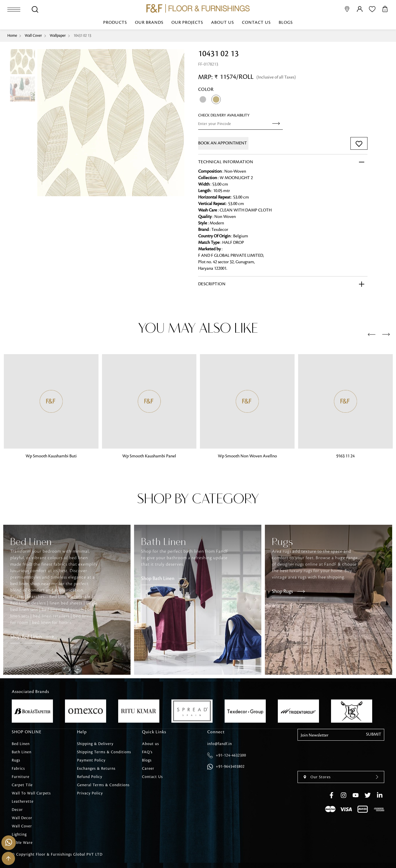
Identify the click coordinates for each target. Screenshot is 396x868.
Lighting (19, 834)
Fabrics (18, 769)
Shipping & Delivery (95, 744)
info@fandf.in (220, 744)
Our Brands (149, 23)
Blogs (286, 23)
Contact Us (256, 23)
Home (12, 36)
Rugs (16, 760)
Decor (17, 810)
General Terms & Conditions (103, 785)
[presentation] (372, 335)
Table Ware (22, 843)
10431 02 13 (82, 36)
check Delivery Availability (224, 115)
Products (115, 23)
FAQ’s (147, 752)
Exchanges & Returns (96, 769)
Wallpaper (58, 36)
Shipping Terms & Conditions (104, 752)
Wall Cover (33, 36)
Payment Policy (91, 760)
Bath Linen (22, 752)
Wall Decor (22, 818)
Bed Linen (21, 744)
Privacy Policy (90, 793)
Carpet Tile (22, 785)
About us (223, 23)
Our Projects (187, 23)
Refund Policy (90, 777)
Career (148, 769)
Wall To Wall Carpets (31, 793)
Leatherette (23, 802)
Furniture (21, 777)
